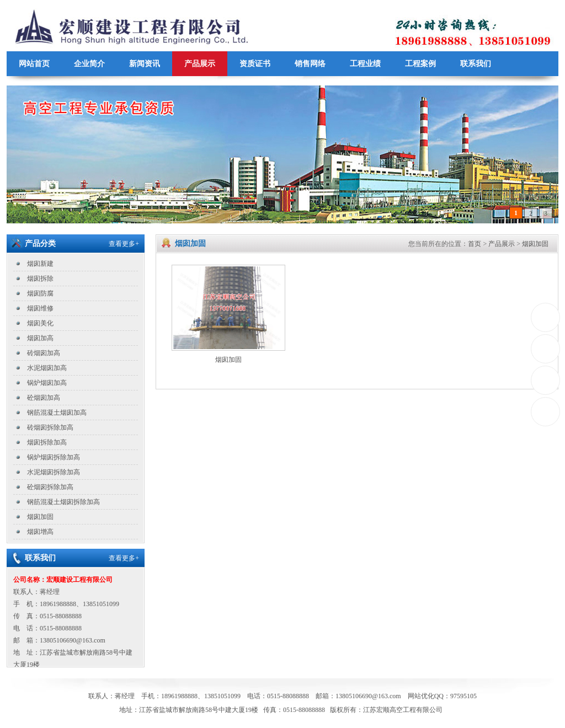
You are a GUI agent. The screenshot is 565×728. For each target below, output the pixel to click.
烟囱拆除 (40, 279)
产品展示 (200, 64)
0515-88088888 (546, 317)
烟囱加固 (40, 517)
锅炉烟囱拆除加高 (54, 457)
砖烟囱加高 (44, 353)
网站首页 (34, 64)
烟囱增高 (40, 532)
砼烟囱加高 (44, 398)
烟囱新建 (40, 264)
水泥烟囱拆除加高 (54, 472)
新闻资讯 (145, 64)
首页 (475, 244)
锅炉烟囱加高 (47, 383)
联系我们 (476, 64)
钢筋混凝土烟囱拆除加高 (63, 502)
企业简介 (89, 64)
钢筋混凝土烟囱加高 (57, 413)
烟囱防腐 (40, 293)
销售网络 (310, 64)
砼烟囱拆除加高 (50, 487)
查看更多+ (124, 244)
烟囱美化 (40, 323)
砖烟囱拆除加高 (50, 427)
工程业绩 (365, 64)
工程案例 (420, 64)
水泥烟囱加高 (47, 368)
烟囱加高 (40, 338)
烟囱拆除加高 (47, 442)
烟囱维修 (40, 308)
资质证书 (255, 64)
